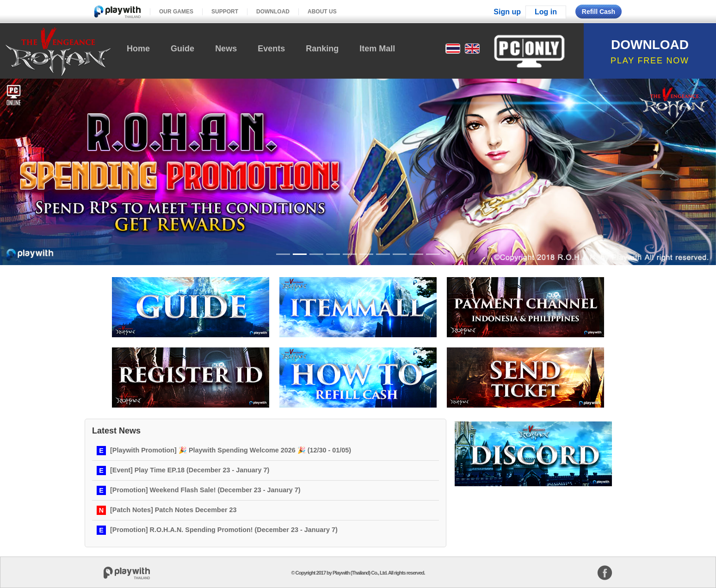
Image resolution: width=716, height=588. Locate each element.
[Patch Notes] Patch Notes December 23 (173, 510)
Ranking (322, 49)
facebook (605, 573)
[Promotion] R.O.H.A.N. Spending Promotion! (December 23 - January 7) (224, 530)
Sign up (507, 12)
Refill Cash (599, 12)
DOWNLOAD (273, 12)
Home (138, 49)
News (226, 49)
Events (271, 49)
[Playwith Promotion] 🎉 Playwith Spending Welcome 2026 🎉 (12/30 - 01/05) (231, 450)
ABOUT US (322, 12)
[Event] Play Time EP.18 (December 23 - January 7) (190, 470)
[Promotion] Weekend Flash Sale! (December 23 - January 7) (205, 490)
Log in (546, 12)
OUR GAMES (176, 12)
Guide (182, 49)
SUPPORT (225, 12)
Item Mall (377, 49)
